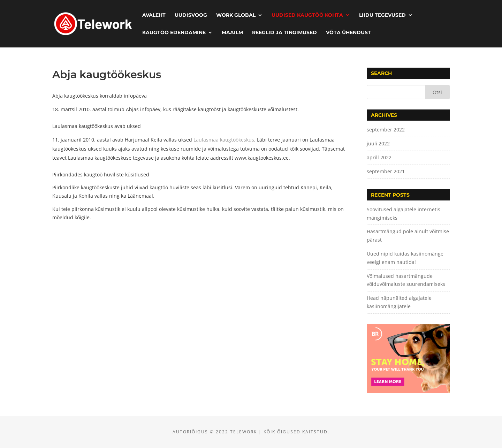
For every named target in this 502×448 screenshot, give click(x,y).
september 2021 (386, 171)
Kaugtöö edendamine (174, 33)
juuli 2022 (378, 143)
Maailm (232, 33)
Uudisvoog (191, 15)
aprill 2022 (379, 157)
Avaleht (154, 15)
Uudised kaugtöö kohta (307, 15)
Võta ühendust (348, 33)
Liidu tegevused (382, 15)
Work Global (236, 15)
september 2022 (386, 130)
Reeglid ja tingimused (284, 33)
